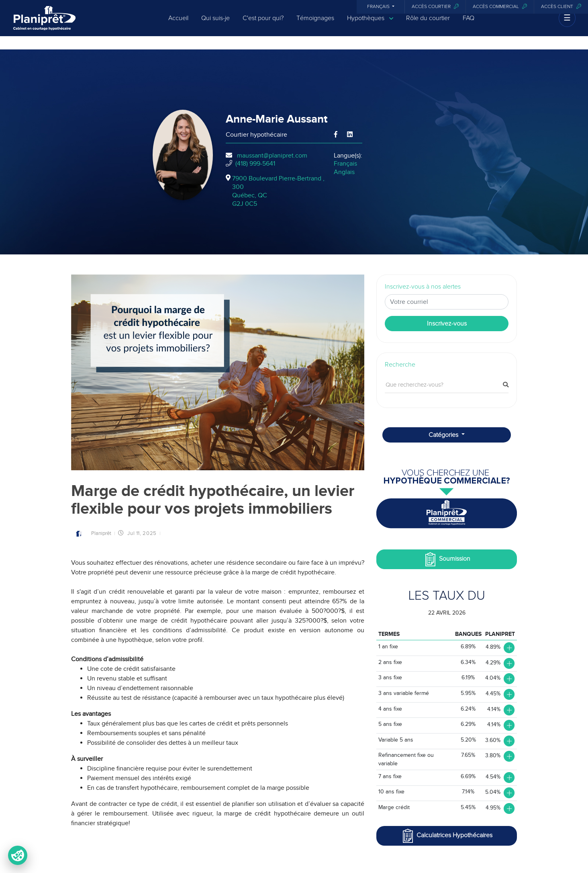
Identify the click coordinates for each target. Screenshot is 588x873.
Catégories (444, 435)
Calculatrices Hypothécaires (447, 836)
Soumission (447, 559)
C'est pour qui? (263, 25)
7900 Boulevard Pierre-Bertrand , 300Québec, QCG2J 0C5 (278, 191)
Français (379, 7)
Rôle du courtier (428, 25)
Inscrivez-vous (447, 324)
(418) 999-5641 (255, 164)
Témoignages (315, 25)
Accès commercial (500, 7)
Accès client (561, 7)
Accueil (178, 25)
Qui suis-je (215, 25)
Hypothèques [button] (370, 25)
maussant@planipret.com (272, 156)
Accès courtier (435, 7)
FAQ (469, 25)
